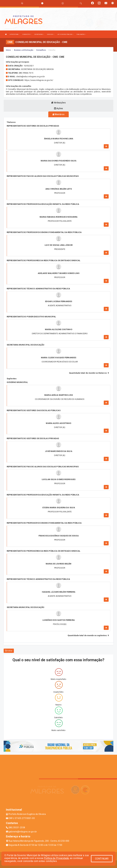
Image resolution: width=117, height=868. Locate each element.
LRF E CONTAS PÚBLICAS (65, 34)
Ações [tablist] (59, 108)
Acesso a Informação (24, 50)
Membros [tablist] (58, 114)
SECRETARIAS (39, 34)
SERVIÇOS (51, 34)
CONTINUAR (102, 859)
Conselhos (41, 50)
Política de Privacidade (56, 858)
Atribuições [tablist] (58, 103)
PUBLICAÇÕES (81, 34)
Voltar (9, 651)
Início (8, 50)
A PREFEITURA (14, 34)
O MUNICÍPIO (27, 34)
